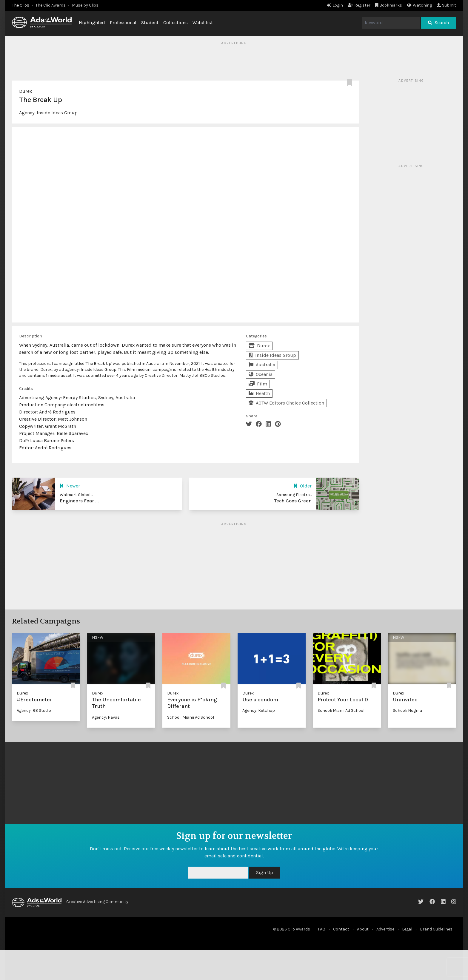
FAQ (322, 929)
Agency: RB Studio (34, 710)
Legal (407, 929)
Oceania (261, 374)
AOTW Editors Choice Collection (286, 403)
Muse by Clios (85, 5)
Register (359, 5)
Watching (419, 5)
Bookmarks (389, 5)
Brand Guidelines (436, 929)
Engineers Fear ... (79, 501)
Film (258, 384)
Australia (262, 365)
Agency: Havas (106, 717)
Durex (26, 91)
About (363, 929)
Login (335, 5)
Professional (123, 23)
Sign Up (265, 872)
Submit (446, 5)
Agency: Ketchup (259, 710)
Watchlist (203, 23)
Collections (176, 23)
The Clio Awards (51, 5)
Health (259, 393)
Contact (341, 929)
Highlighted (92, 23)
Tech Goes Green (293, 501)
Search (438, 23)
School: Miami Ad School (191, 717)
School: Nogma (407, 710)
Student (150, 23)
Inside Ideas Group (57, 113)
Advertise (385, 929)
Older (302, 486)
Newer (70, 486)
